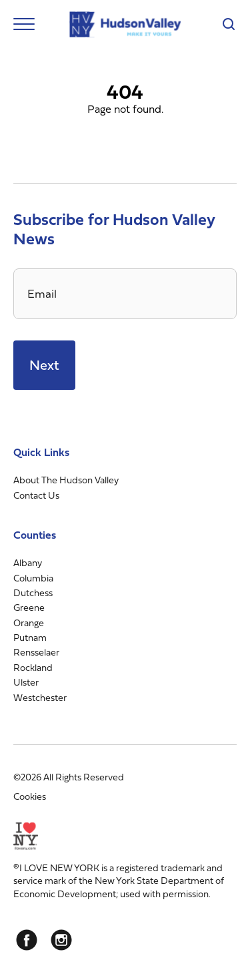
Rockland (33, 667)
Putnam (30, 637)
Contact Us (36, 495)
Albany (28, 562)
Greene (29, 607)
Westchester (40, 697)
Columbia (33, 578)
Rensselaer (36, 652)
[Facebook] (27, 940)
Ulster (26, 682)
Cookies (30, 796)
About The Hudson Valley (66, 480)
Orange (29, 623)
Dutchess (33, 592)
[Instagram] (61, 940)
